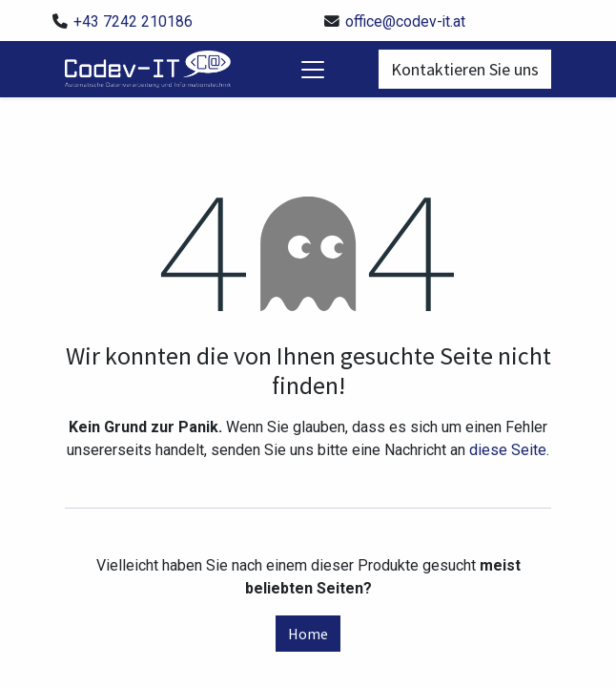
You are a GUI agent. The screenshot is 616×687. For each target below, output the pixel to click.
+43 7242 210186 (133, 21)
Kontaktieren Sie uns (465, 69)
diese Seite (508, 450)
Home (308, 634)
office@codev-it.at (405, 21)
